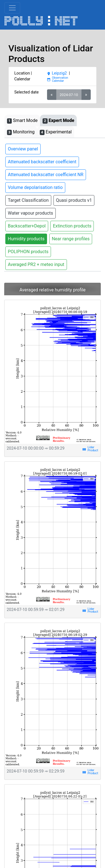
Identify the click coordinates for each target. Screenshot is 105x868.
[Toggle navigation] (12, 8)
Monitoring (21, 132)
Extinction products (72, 226)
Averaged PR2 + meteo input (36, 264)
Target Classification (28, 200)
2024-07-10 (69, 95)
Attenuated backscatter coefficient (42, 162)
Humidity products (26, 239)
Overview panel (23, 149)
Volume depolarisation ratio (35, 187)
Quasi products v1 (74, 200)
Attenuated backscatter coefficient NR (46, 175)
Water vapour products (31, 213)
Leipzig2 (57, 73)
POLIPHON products (28, 252)
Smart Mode (22, 121)
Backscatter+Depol (27, 226)
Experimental (56, 132)
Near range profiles (71, 239)
